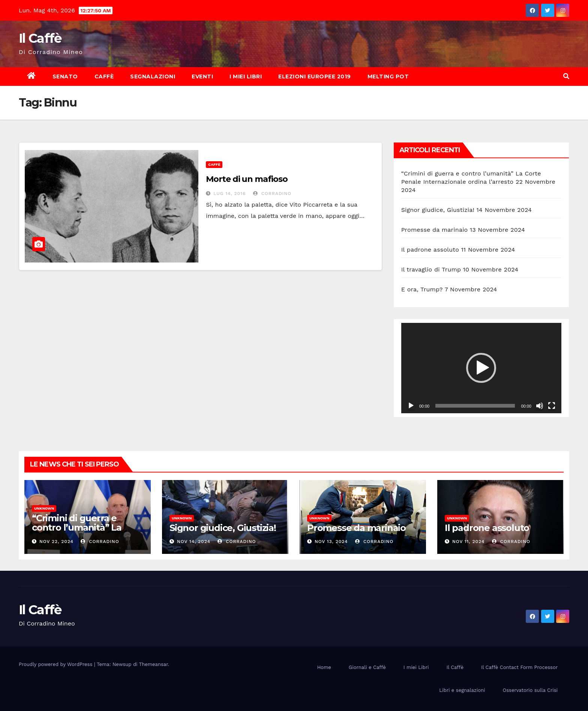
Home (324, 667)
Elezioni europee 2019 (315, 76)
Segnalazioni (153, 76)
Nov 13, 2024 (331, 541)
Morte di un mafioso (247, 179)
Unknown (44, 508)
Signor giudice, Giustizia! (438, 210)
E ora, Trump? (422, 289)
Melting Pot (388, 76)
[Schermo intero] (552, 406)
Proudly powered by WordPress (56, 664)
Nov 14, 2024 (194, 541)
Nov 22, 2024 (56, 541)
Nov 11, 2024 (468, 541)
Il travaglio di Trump (431, 269)
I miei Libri (246, 76)
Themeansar (154, 664)
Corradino (272, 193)
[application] (481, 368)
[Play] (411, 406)
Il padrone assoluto (430, 250)
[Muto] (540, 406)
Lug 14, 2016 (229, 193)
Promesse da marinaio (435, 230)
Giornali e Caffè (367, 667)
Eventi (202, 76)
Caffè (104, 76)
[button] (566, 76)
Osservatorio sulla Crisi (530, 690)
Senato (65, 76)
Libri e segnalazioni (462, 690)
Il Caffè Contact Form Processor (519, 667)
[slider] (475, 406)
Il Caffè (40, 38)
